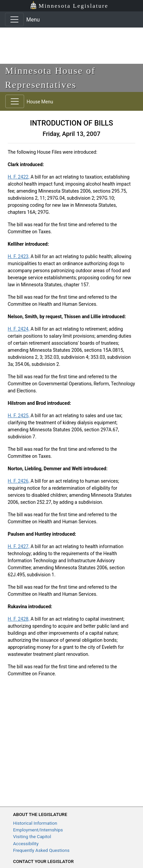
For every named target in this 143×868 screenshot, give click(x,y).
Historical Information (35, 823)
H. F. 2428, (19, 619)
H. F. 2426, (19, 481)
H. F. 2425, (19, 416)
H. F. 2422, (19, 177)
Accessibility (26, 843)
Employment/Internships (38, 830)
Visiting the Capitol (32, 836)
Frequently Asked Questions (41, 850)
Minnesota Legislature (69, 5)
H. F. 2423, (19, 256)
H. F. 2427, (19, 546)
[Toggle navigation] (14, 19)
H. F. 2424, (19, 329)
